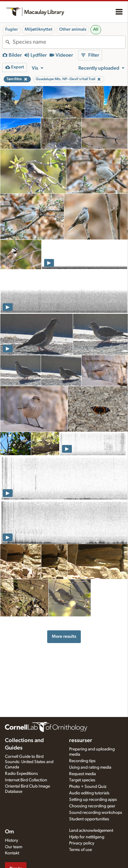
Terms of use (81, 850)
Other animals (73, 29)
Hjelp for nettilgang (87, 837)
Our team (14, 847)
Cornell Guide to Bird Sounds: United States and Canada (29, 762)
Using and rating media (90, 767)
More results (64, 636)
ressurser (81, 741)
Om (9, 832)
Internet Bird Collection (26, 780)
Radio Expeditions (21, 774)
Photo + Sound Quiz (88, 787)
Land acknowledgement (91, 831)
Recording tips (82, 761)
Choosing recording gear (92, 806)
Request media (83, 774)
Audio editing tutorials (89, 793)
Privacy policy (82, 843)
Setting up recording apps (93, 800)
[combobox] (69, 42)
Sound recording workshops (96, 813)
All (96, 29)
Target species (82, 780)
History (12, 840)
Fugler (12, 29)
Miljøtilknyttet (39, 29)
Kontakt (12, 853)
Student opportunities (89, 819)
